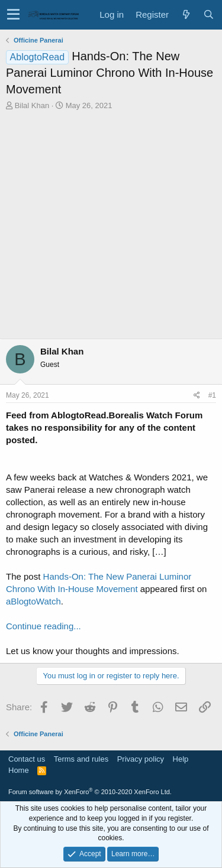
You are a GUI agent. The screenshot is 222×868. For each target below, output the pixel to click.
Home (19, 770)
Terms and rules (81, 759)
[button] (13, 15)
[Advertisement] (111, 228)
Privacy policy (141, 759)
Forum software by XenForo (90, 792)
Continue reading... (44, 626)
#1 (212, 395)
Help (181, 759)
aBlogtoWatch (33, 601)
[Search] (208, 14)
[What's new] (186, 14)
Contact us (27, 759)
